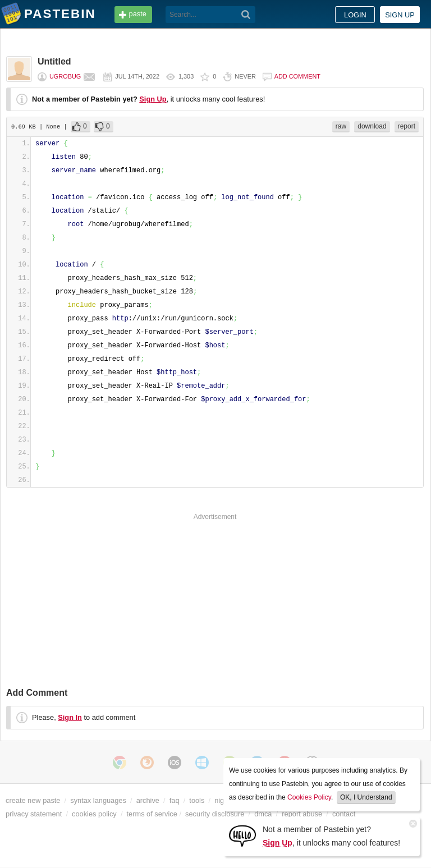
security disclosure (215, 814)
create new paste (33, 800)
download (372, 126)
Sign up (400, 15)
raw (341, 126)
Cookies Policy (309, 797)
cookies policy (94, 814)
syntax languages (98, 800)
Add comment (297, 76)
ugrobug (65, 76)
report (407, 126)
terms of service (152, 814)
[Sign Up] (242, 835)
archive (148, 800)
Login (355, 15)
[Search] (246, 15)
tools (197, 800)
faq (175, 800)
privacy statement (34, 814)
